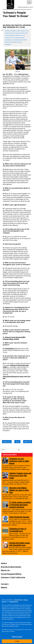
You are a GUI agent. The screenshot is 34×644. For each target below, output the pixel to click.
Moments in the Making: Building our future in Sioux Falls (19, 490)
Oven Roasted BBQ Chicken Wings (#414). (14, 338)
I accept (17, 641)
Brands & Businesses (11, 567)
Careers (5, 584)
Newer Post (7, 442)
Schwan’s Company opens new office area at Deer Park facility (20, 476)
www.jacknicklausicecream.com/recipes (17, 377)
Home (17, 442)
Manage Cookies (17, 637)
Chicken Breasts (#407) (16, 366)
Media (4, 588)
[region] (17, 619)
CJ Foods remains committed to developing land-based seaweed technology (20, 505)
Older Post (28, 442)
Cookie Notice (14, 602)
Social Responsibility (11, 574)
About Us (5, 570)
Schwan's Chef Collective (13, 577)
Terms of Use (18, 600)
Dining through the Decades (19, 517)
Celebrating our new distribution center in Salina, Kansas (19, 461)
